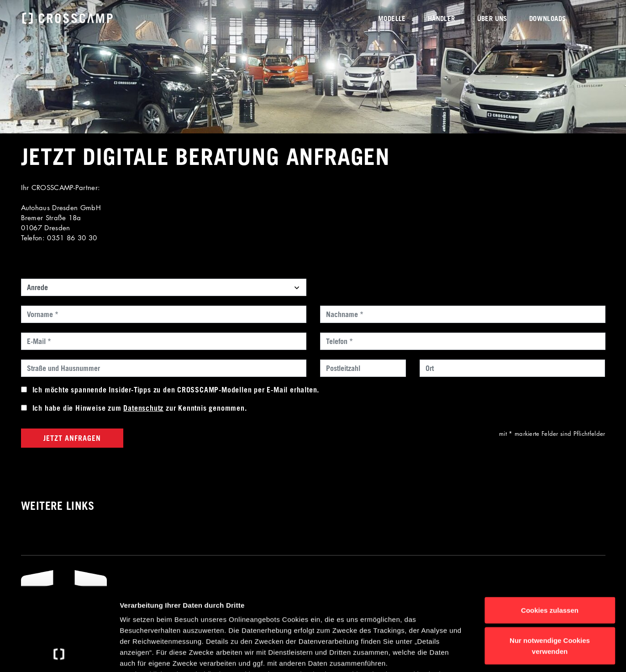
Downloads (548, 18)
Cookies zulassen (550, 532)
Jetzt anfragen (72, 438)
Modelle (392, 18)
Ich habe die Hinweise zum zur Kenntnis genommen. (140, 408)
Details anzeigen (490, 654)
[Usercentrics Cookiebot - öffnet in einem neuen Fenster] (59, 654)
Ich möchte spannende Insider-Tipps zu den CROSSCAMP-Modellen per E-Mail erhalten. (176, 390)
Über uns (492, 18)
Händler (442, 18)
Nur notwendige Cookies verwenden (550, 568)
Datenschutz (143, 408)
